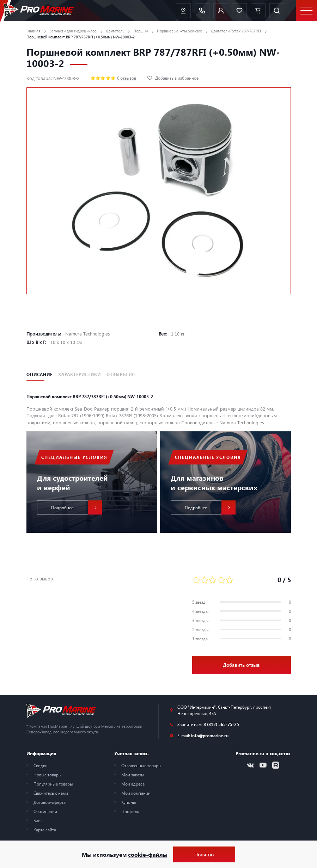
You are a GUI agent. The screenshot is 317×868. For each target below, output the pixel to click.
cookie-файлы (148, 854)
